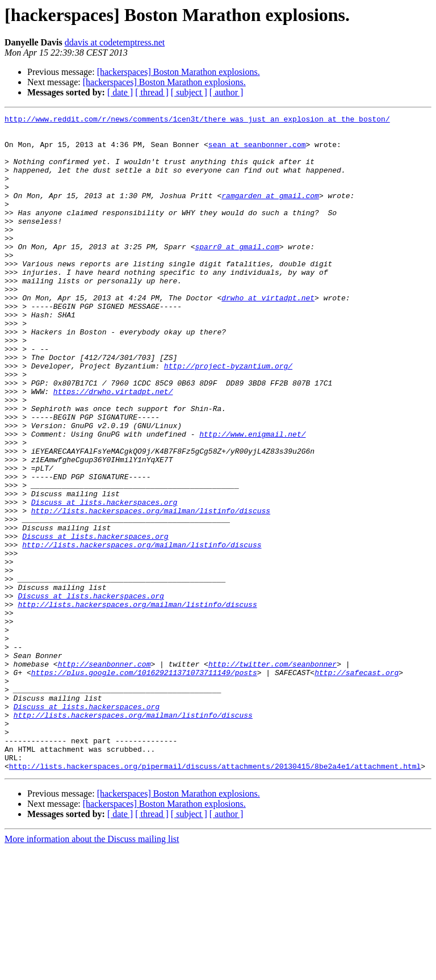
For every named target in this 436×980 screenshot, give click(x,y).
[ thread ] (152, 92)
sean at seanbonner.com (257, 151)
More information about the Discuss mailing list (92, 970)
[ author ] (227, 92)
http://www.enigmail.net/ (252, 499)
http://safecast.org (357, 785)
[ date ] (120, 92)
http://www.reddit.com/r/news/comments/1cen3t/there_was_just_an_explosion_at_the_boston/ (197, 120)
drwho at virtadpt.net (268, 335)
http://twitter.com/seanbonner (272, 774)
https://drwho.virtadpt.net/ (113, 447)
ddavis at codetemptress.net (115, 42)
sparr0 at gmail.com (237, 274)
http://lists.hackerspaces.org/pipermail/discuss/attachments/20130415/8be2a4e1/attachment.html (215, 897)
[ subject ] (189, 92)
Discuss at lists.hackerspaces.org (104, 580)
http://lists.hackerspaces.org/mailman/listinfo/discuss (151, 590)
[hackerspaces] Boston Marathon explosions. (179, 72)
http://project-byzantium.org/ (228, 417)
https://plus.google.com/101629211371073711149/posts (144, 785)
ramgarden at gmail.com (270, 212)
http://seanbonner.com (104, 774)
